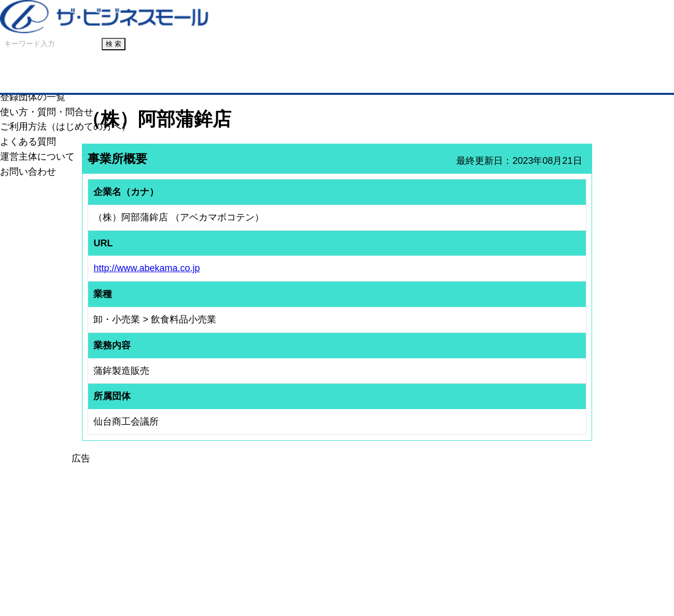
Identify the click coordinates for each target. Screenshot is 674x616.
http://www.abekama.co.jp (146, 268)
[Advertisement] (337, 539)
